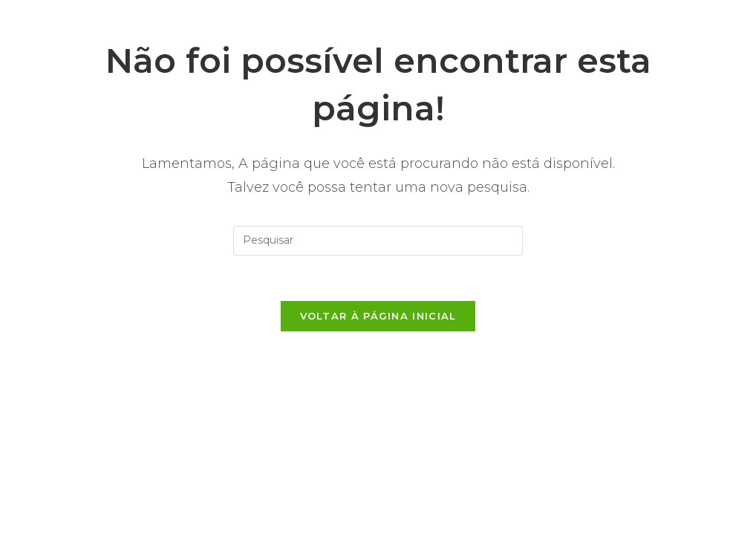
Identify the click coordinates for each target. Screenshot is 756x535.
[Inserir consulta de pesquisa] (378, 241)
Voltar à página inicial (378, 316)
